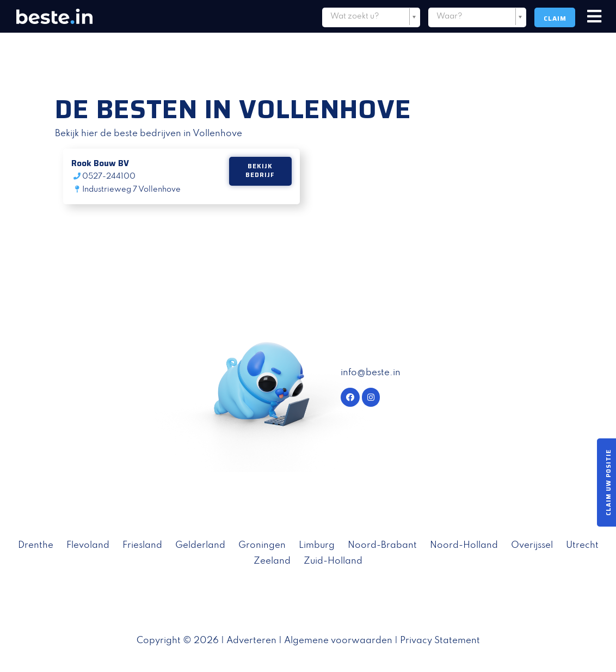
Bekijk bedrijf (260, 171)
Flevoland (88, 545)
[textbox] (371, 16)
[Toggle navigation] (595, 17)
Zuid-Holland (333, 561)
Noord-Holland (464, 545)
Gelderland (200, 545)
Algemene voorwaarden (338, 641)
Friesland (142, 545)
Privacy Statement (440, 641)
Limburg (317, 545)
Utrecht (582, 545)
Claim (555, 18)
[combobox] (371, 19)
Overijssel (532, 545)
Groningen (262, 545)
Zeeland (272, 561)
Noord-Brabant (382, 545)
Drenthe (36, 545)
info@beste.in (371, 373)
